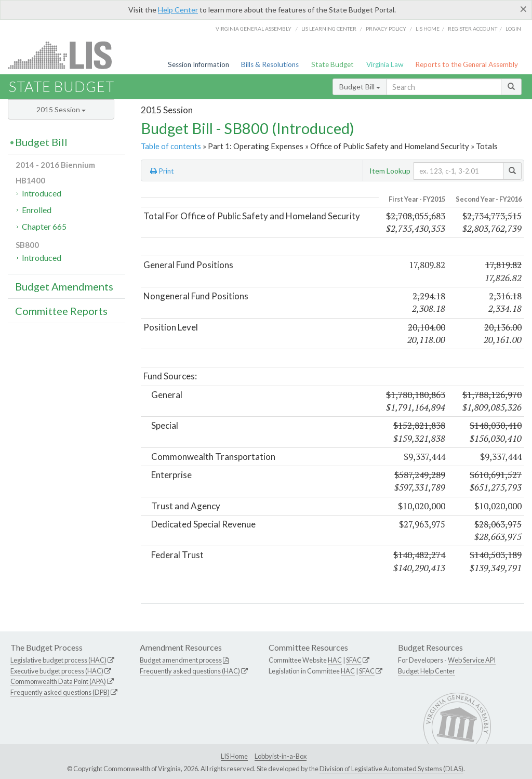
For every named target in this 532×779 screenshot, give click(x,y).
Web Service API (472, 660)
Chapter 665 (44, 226)
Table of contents (171, 146)
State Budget (332, 64)
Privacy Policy (386, 29)
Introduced (42, 193)
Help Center (178, 10)
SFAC (354, 660)
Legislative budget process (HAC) (58, 660)
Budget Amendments (64, 286)
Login (513, 29)
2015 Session (61, 109)
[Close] (523, 9)
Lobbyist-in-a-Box (281, 756)
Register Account (473, 29)
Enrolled (37, 210)
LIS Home (234, 756)
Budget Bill (360, 87)
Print (162, 171)
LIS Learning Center (329, 29)
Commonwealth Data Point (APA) (58, 681)
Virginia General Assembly (254, 29)
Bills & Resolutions (270, 64)
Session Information (198, 64)
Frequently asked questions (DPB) (60, 692)
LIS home (428, 29)
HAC (335, 660)
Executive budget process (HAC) (57, 671)
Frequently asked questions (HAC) (190, 671)
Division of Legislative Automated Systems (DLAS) (391, 769)
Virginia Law (385, 64)
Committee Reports (61, 311)
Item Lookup (390, 171)
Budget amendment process (181, 660)
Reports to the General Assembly (467, 64)
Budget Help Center (427, 671)
